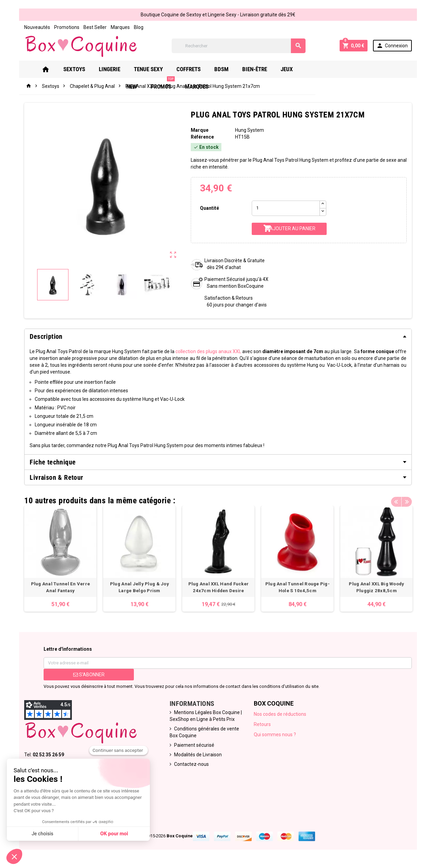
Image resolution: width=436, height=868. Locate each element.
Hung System (250, 130)
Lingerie (113, 69)
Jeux (290, 69)
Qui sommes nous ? (276, 736)
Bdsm (224, 69)
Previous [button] (400, 499)
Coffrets (192, 69)
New (315, 69)
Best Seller (91, 27)
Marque (199, 130)
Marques (116, 27)
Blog (135, 27)
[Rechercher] (238, 46)
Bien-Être (258, 69)
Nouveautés (33, 27)
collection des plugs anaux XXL (208, 351)
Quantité (209, 208)
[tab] (218, 336)
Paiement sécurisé (193, 746)
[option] (57, 559)
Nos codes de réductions (281, 715)
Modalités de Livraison (197, 756)
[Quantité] (286, 208)
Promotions (63, 27)
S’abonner (86, 676)
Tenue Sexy (151, 69)
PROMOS (346, 67)
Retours (263, 726)
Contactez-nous (190, 766)
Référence (202, 137)
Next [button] (410, 499)
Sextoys (77, 69)
